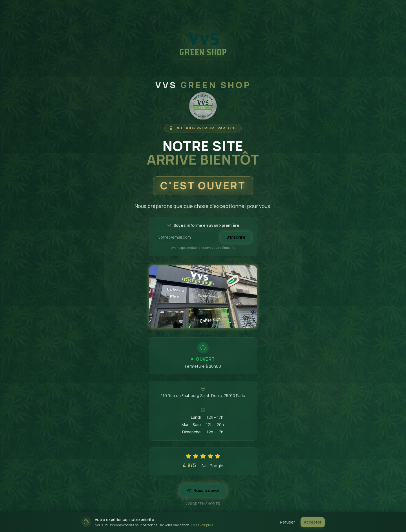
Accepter (313, 522)
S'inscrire (236, 237)
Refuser (287, 522)
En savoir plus (202, 525)
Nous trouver (203, 490)
